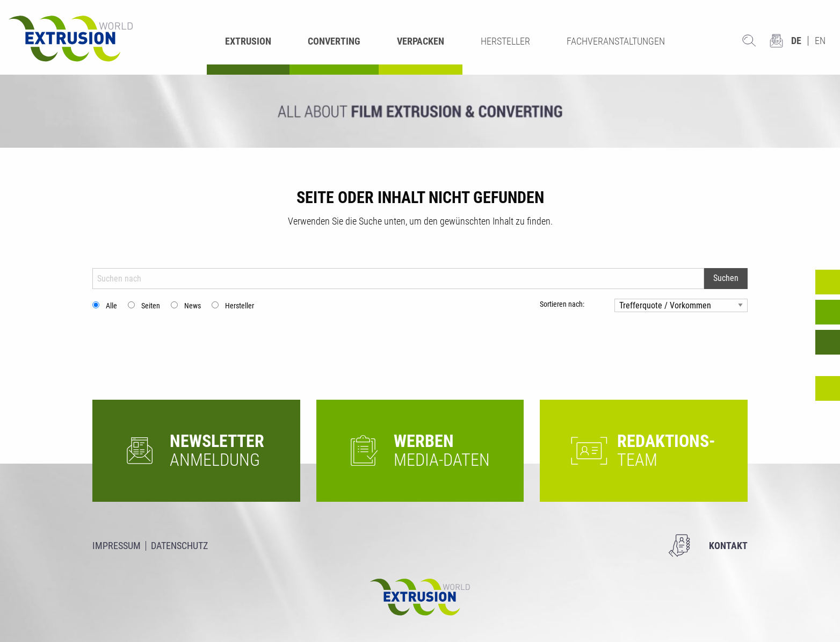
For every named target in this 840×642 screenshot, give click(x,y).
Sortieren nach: (562, 304)
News (193, 306)
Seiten (151, 306)
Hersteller (240, 306)
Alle (111, 306)
